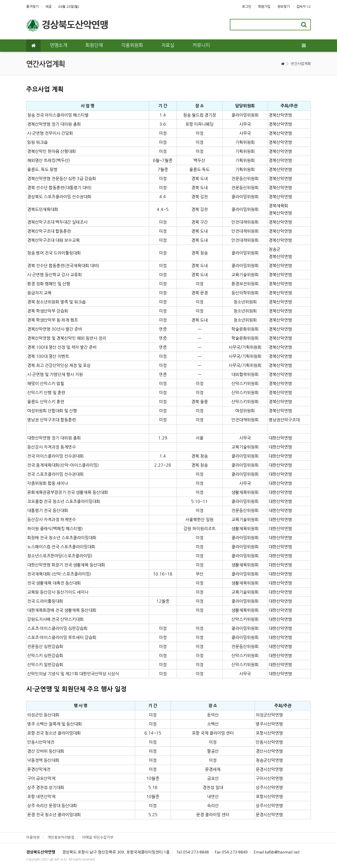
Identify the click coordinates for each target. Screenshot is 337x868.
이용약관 (33, 837)
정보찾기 (283, 7)
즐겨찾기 (32, 7)
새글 (48, 7)
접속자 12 (304, 7)
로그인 (247, 7)
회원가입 (264, 7)
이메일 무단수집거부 (98, 837)
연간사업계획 (301, 64)
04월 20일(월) (69, 7)
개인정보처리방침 (61, 837)
